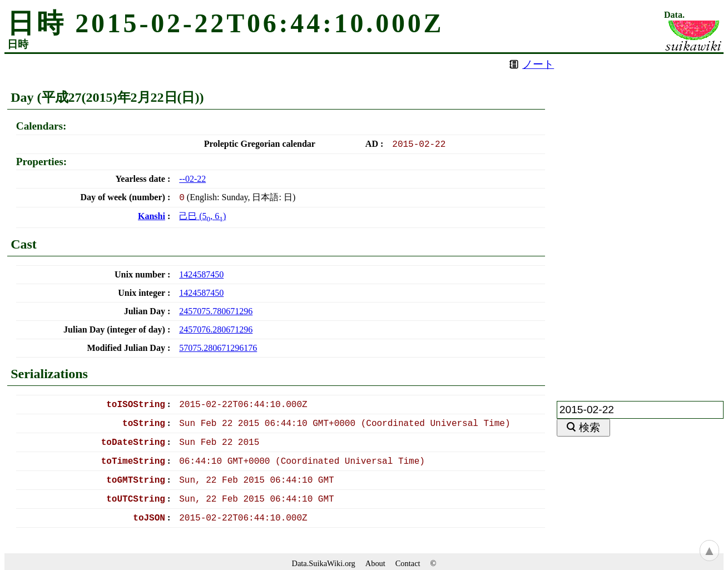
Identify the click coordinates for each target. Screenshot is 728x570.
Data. (674, 15)
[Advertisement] (640, 221)
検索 (590, 427)
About (375, 563)
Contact (408, 563)
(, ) (202, 216)
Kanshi (152, 216)
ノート (538, 64)
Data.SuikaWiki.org (324, 563)
